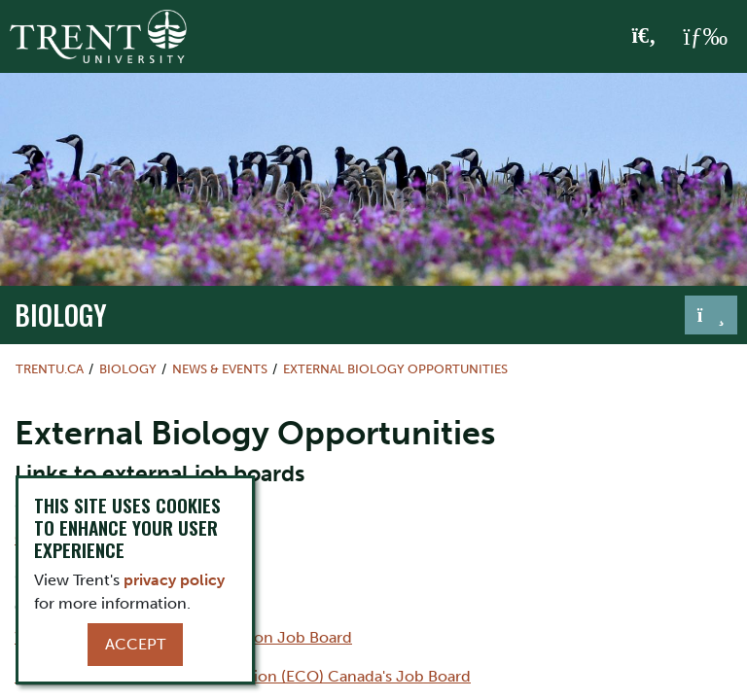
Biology (61, 314)
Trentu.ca (50, 369)
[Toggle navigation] (711, 315)
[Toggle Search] (644, 37)
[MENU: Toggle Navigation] (705, 37)
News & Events (220, 369)
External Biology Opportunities (395, 369)
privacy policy (174, 580)
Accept (135, 644)
